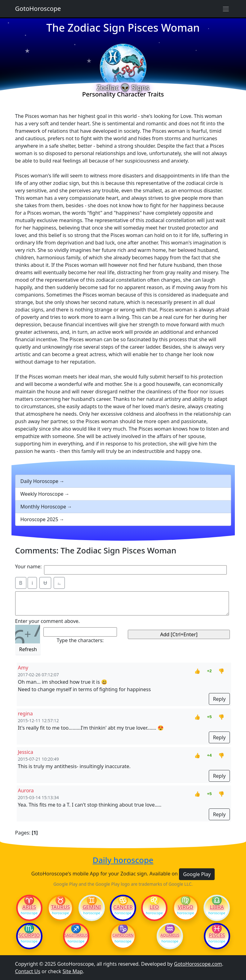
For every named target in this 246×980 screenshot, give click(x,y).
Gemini (92, 907)
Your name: (29, 566)
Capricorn (123, 935)
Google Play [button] (197, 874)
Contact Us (28, 971)
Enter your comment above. (48, 621)
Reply (219, 699)
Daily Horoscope (40, 481)
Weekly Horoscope (42, 494)
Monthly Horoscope (43, 507)
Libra (217, 907)
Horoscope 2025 (39, 519)
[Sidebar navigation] (226, 9)
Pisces (217, 935)
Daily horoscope (123, 860)
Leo (154, 907)
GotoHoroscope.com (198, 964)
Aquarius (170, 935)
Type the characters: (80, 640)
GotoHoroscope (38, 9)
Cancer (123, 907)
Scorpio (29, 935)
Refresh (28, 649)
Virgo (186, 907)
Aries (29, 907)
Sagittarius (76, 935)
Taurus (60, 907)
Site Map (73, 971)
